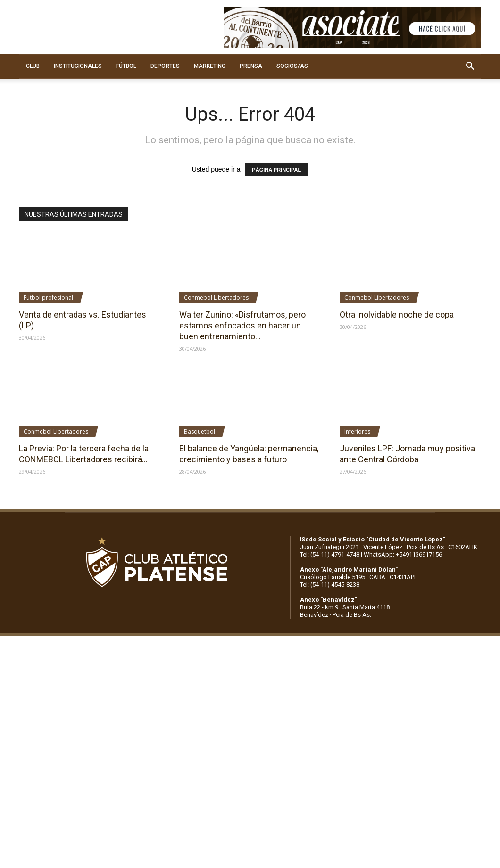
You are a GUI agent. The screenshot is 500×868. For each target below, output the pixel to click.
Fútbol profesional (48, 298)
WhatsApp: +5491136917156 (403, 554)
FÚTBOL (126, 66)
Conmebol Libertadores (216, 298)
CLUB (33, 66)
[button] (470, 66)
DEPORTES (165, 66)
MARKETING (210, 66)
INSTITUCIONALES (78, 66)
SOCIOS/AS (292, 66)
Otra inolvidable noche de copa (397, 315)
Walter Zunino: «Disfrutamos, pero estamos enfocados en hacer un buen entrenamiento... (242, 325)
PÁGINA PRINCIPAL (276, 170)
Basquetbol (200, 431)
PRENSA (251, 66)
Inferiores (357, 431)
